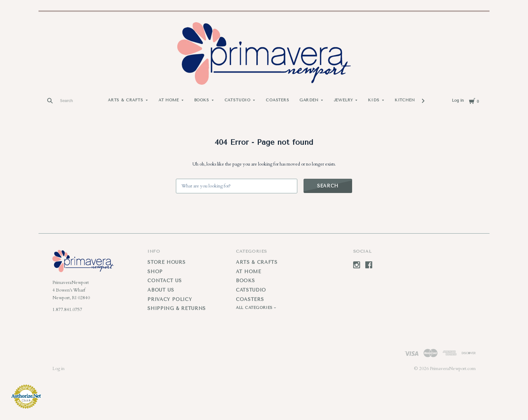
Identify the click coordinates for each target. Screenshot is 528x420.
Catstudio (237, 100)
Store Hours (166, 262)
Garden (309, 100)
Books (202, 100)
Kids (374, 100)
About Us (161, 290)
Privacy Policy (170, 299)
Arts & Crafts (126, 100)
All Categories (255, 308)
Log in (458, 100)
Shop (155, 272)
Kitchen (405, 100)
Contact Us (165, 281)
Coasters (278, 100)
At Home (169, 100)
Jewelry (343, 100)
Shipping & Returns (177, 308)
